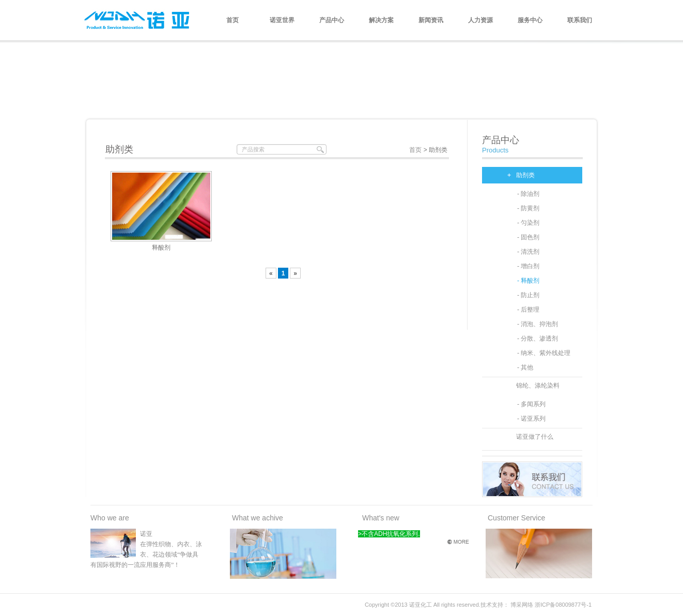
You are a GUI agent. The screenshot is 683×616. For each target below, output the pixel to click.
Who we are (110, 518)
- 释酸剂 (528, 281)
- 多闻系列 (531, 404)
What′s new (381, 518)
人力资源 (480, 20)
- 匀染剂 (528, 223)
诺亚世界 (282, 20)
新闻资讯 (431, 20)
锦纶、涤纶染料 (538, 386)
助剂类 (525, 175)
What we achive (258, 518)
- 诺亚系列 (531, 419)
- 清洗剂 (528, 252)
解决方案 (381, 20)
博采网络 (522, 605)
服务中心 (530, 20)
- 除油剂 (528, 194)
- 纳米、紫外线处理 (544, 353)
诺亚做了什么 (535, 437)
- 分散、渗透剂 (538, 338)
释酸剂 (161, 248)
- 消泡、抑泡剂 (538, 324)
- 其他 (525, 367)
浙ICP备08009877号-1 (563, 605)
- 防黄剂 (528, 208)
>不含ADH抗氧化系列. (389, 534)
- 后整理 (528, 310)
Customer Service (516, 518)
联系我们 (580, 20)
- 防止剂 (528, 295)
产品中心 (332, 20)
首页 (232, 20)
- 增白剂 (528, 266)
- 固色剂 (528, 237)
